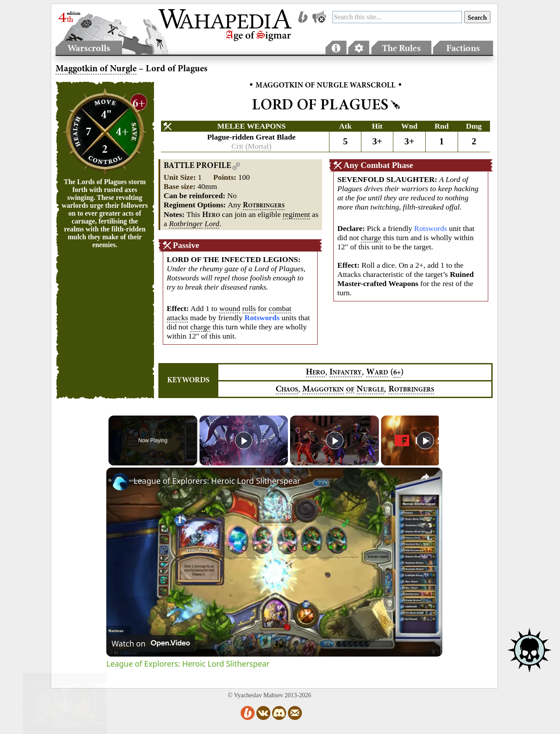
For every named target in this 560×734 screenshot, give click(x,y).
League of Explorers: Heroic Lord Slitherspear (217, 481)
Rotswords (431, 228)
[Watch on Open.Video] (151, 643)
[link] (120, 482)
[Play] (332, 440)
